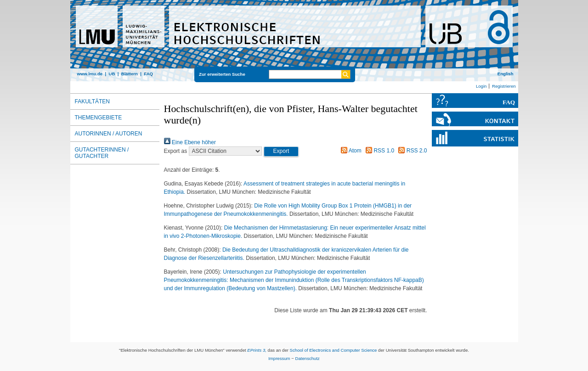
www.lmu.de (90, 74)
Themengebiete (99, 118)
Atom (350, 151)
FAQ (148, 74)
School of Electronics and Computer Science (334, 350)
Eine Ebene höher (190, 142)
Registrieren (504, 86)
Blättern (130, 74)
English (506, 74)
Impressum (279, 358)
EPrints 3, (257, 350)
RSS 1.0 (379, 151)
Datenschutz (308, 358)
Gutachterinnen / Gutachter (102, 153)
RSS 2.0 (411, 151)
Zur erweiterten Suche (222, 74)
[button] (281, 152)
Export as (176, 151)
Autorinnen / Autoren (109, 134)
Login (481, 86)
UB (112, 74)
